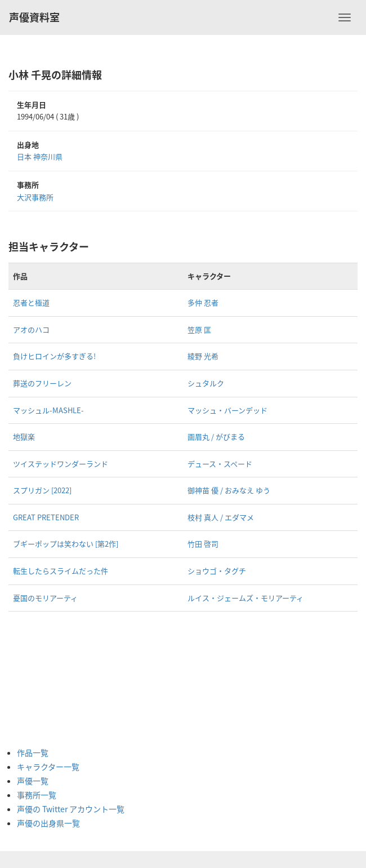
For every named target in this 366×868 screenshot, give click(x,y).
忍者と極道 (31, 302)
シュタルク (206, 383)
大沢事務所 (35, 197)
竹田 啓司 (203, 544)
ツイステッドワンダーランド (61, 464)
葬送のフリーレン (42, 383)
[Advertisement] (62, 679)
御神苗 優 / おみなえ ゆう (229, 490)
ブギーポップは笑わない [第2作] (66, 544)
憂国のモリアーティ (45, 598)
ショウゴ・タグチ (217, 571)
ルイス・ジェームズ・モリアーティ (246, 598)
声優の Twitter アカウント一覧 (71, 809)
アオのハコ (31, 329)
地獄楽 (24, 437)
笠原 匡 (199, 329)
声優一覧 (33, 781)
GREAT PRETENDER (46, 517)
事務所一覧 (37, 795)
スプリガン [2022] (42, 490)
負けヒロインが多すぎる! (54, 356)
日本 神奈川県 (40, 156)
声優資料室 (34, 17)
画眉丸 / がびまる (216, 437)
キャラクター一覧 (48, 767)
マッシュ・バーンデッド (227, 410)
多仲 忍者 (203, 302)
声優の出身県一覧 (48, 823)
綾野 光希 (203, 356)
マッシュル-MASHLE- (48, 410)
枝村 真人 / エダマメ (221, 517)
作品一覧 (33, 752)
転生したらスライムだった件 (61, 571)
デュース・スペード (220, 464)
